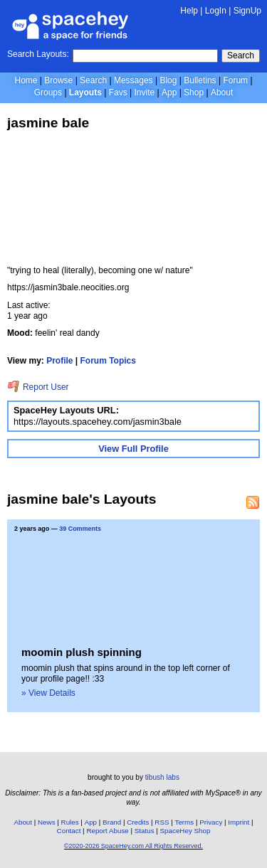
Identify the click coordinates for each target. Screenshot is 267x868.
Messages (133, 80)
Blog (168, 80)
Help (189, 11)
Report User (38, 387)
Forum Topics (108, 361)
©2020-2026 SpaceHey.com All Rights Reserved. (133, 846)
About (222, 92)
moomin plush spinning (82, 652)
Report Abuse (107, 831)
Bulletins (200, 80)
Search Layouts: (38, 54)
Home (26, 80)
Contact (69, 831)
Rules (70, 822)
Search (241, 55)
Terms (185, 822)
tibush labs (162, 777)
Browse (58, 80)
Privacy (211, 822)
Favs (118, 92)
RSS (162, 822)
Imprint (239, 822)
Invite (144, 92)
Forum (235, 80)
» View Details (48, 693)
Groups (48, 92)
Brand (112, 822)
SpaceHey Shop (185, 831)
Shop (194, 92)
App (169, 92)
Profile (59, 361)
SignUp (247, 11)
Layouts (85, 92)
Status (145, 831)
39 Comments (80, 529)
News (47, 822)
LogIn (216, 11)
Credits (138, 822)
